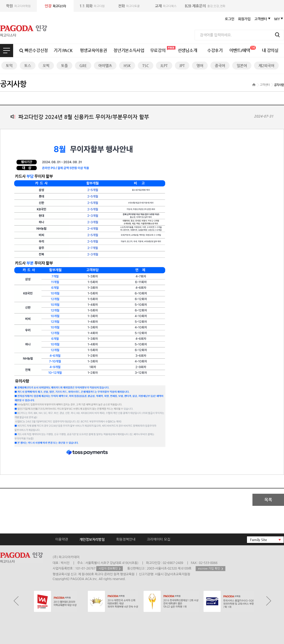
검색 (277, 35)
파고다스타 (55, 6)
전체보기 (7, 51)
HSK (127, 66)
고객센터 (261, 19)
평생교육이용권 (93, 50)
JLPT (164, 66)
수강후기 (215, 50)
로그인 (230, 19)
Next (269, 601)
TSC (146, 66)
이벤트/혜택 (243, 49)
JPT (182, 66)
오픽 (46, 66)
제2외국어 (266, 66)
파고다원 (92, 6)
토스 (28, 66)
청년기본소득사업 (129, 50)
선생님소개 (187, 50)
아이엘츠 (105, 66)
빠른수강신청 (36, 50)
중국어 (220, 66)
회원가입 (244, 19)
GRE (83, 66)
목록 (268, 500)
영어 (200, 66)
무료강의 (158, 50)
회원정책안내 (126, 539)
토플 (64, 66)
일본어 (242, 66)
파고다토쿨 (129, 6)
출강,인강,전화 (205, 6)
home (254, 85)
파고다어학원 (18, 6)
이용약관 (62, 539)
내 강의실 (270, 50)
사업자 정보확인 (108, 569)
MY (277, 19)
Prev (16, 601)
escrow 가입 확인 (209, 569)
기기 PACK (63, 50)
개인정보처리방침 (92, 539)
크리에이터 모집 (158, 539)
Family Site (258, 540)
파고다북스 (166, 6)
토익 (9, 66)
